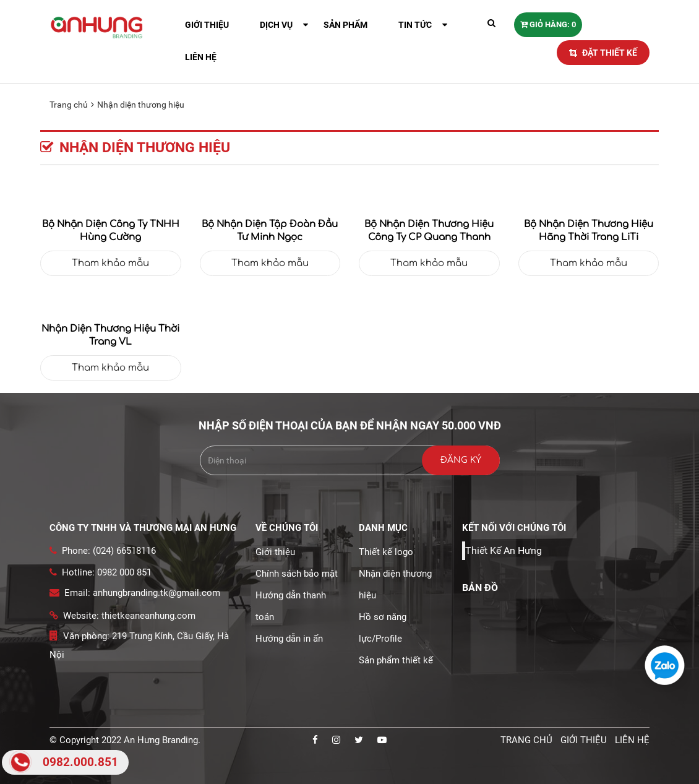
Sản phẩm (345, 25)
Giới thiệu (207, 25)
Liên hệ (201, 57)
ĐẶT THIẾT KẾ (603, 53)
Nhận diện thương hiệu (141, 105)
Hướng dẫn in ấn (289, 639)
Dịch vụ (276, 25)
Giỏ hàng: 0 (548, 24)
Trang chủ (69, 105)
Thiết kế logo (386, 552)
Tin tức (415, 25)
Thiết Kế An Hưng (504, 550)
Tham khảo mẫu (110, 263)
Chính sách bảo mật (297, 574)
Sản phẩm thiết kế (396, 660)
